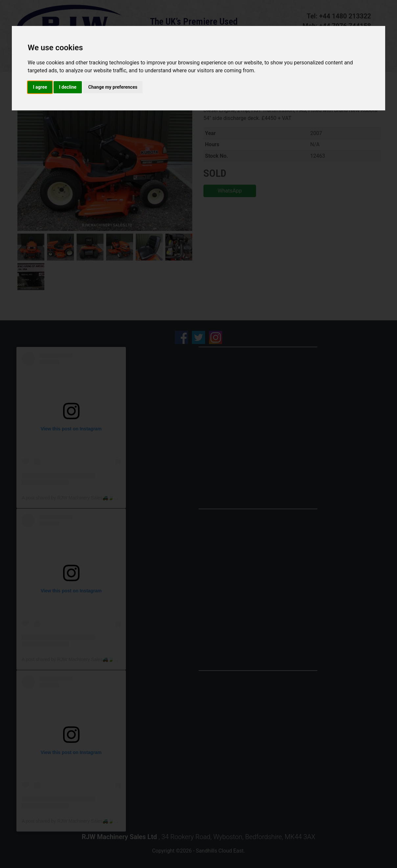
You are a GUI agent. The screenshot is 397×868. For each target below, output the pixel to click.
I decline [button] (68, 87)
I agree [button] (40, 87)
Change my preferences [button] (113, 87)
